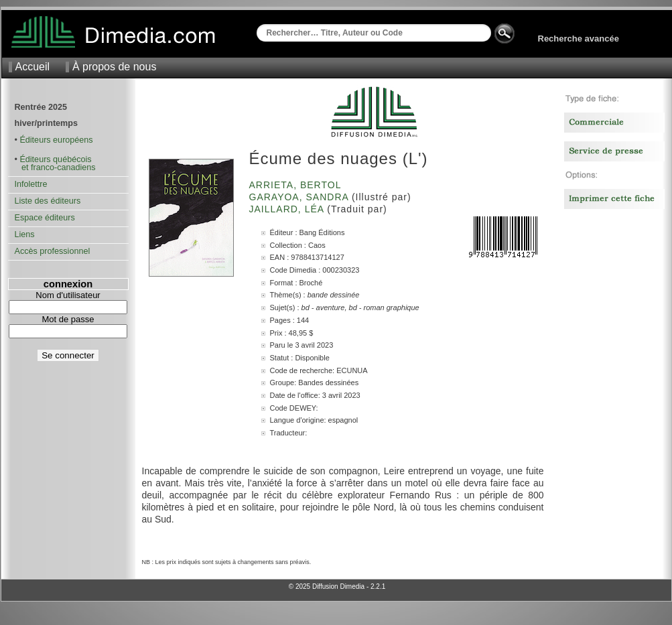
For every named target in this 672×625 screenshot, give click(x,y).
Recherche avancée (579, 39)
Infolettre (31, 184)
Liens (25, 234)
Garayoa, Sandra (300, 197)
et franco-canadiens (55, 167)
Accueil (33, 67)
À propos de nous (114, 67)
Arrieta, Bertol (297, 185)
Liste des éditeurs (48, 201)
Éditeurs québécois (55, 159)
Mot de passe (68, 319)
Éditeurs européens (56, 140)
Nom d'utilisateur (68, 295)
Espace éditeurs (45, 218)
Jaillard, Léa (288, 209)
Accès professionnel (53, 251)
